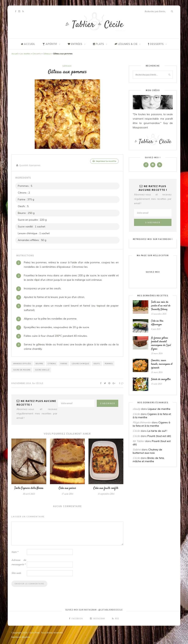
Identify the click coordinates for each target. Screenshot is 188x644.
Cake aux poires (67, 488)
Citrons (52, 363)
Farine (64, 363)
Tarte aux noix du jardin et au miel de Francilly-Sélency (161, 306)
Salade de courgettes (161, 379)
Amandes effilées (22, 363)
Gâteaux (47, 54)
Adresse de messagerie (19, 562)
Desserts (37, 54)
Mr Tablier (139, 441)
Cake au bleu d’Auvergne (157, 323)
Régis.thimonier (142, 422)
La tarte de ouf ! (157, 431)
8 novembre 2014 (21, 383)
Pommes (109, 363)
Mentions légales (21, 637)
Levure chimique (80, 363)
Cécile (40, 383)
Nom (15, 552)
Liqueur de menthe (159, 409)
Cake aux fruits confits (106, 488)
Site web (16, 573)
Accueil (15, 54)
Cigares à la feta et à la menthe (151, 424)
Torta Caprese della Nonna (29, 488)
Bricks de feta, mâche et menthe (149, 460)
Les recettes (25, 54)
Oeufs (97, 363)
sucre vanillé (42, 370)
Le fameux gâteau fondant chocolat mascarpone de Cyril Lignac (161, 344)
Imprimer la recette (104, 161)
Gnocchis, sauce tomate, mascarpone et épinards (162, 364)
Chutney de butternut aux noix (147, 451)
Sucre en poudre (22, 370)
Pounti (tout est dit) (159, 436)
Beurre (39, 363)
